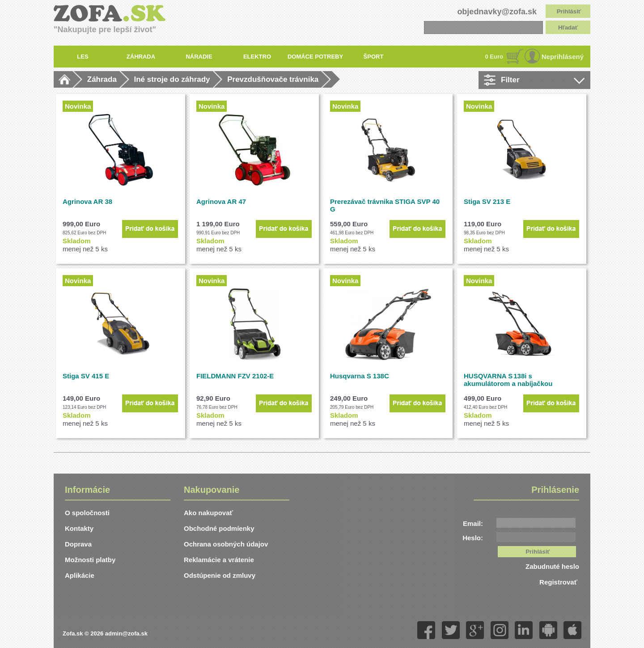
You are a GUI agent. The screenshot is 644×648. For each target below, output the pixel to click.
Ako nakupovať (208, 513)
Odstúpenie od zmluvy (220, 575)
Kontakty (79, 528)
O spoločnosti (87, 513)
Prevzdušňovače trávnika (273, 79)
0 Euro (494, 57)
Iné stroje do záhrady (172, 79)
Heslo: (473, 538)
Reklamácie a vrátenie (219, 560)
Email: (473, 523)
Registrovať (559, 582)
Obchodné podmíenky (219, 528)
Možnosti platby (90, 560)
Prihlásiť (569, 11)
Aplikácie (80, 575)
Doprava (78, 544)
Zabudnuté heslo (552, 566)
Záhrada (102, 79)
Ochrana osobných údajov (226, 544)
